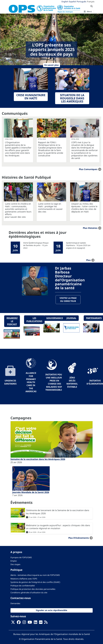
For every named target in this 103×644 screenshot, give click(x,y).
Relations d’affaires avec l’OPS (24, 579)
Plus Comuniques (88, 169)
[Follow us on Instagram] (24, 623)
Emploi (14, 561)
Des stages (15, 564)
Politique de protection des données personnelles (33, 589)
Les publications (34, 320)
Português (81, 2)
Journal (71, 318)
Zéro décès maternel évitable (72, 382)
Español (72, 2)
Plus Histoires (90, 228)
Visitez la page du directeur (68, 300)
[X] (13, 623)
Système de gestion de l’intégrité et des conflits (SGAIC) (35, 582)
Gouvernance (55, 318)
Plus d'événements (79, 538)
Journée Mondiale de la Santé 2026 (31, 492)
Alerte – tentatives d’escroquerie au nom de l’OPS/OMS (35, 575)
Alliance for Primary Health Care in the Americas (31, 382)
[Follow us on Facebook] (19, 623)
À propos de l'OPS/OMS (21, 557)
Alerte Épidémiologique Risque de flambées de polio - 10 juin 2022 (36, 245)
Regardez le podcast (12, 321)
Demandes (15, 603)
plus (88, 260)
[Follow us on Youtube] (30, 623)
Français (91, 2)
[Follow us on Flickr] (41, 623)
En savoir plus (52, 65)
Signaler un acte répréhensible (51, 610)
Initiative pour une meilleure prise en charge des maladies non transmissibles (54, 382)
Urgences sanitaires (10, 382)
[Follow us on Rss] (46, 623)
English (65, 2)
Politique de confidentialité (23, 586)
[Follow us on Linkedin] (35, 623)
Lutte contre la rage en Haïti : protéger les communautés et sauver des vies (50, 208)
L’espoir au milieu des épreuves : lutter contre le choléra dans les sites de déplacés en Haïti (84, 208)
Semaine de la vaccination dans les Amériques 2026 (38, 459)
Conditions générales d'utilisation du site (29, 593)
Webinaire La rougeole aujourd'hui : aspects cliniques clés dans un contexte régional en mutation (58, 527)
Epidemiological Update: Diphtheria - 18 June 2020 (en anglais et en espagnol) (78, 245)
